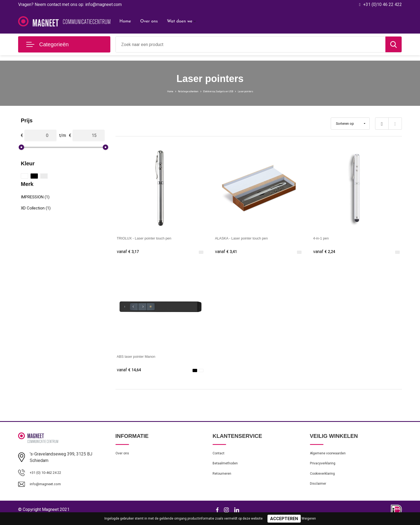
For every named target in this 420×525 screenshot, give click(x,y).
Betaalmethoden (227, 468)
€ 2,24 (325, 252)
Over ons (149, 21)
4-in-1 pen (323, 238)
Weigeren (309, 519)
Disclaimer (319, 491)
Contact (220, 456)
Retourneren (224, 480)
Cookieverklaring (325, 480)
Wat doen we (180, 21)
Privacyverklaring (325, 468)
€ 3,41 (227, 252)
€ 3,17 (129, 252)
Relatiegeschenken (175, 91)
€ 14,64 (130, 371)
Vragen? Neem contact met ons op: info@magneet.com (70, 4)
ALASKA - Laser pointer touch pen (248, 238)
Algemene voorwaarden (331, 456)
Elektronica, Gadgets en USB (222, 91)
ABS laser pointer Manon (141, 357)
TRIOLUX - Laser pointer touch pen (151, 238)
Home (125, 21)
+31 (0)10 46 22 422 (383, 4)
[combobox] (251, 44)
